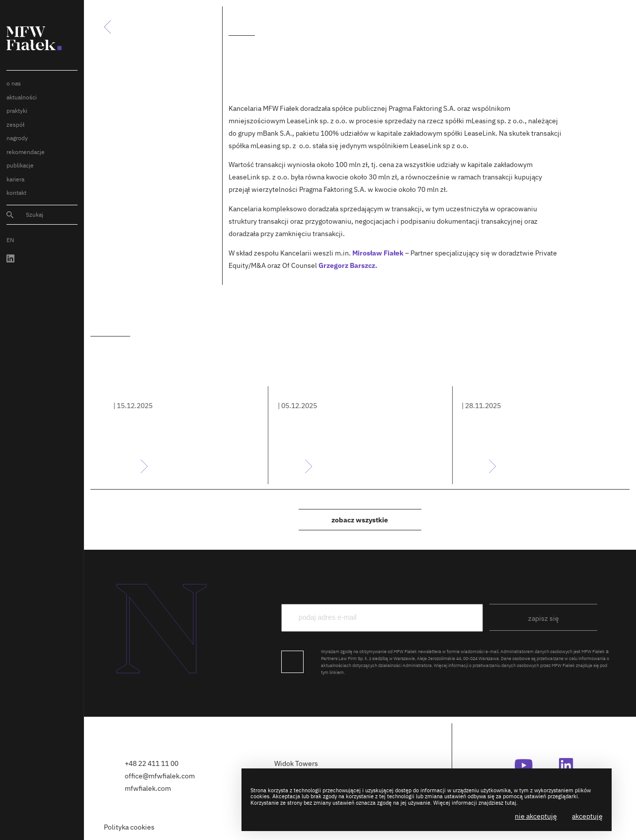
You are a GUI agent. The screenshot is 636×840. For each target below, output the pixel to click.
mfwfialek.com (148, 788)
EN (10, 240)
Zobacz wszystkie (360, 520)
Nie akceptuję (536, 816)
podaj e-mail (445, 587)
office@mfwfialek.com (160, 776)
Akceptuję (587, 816)
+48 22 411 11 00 (152, 763)
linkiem (337, 672)
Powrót (113, 27)
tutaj (511, 803)
